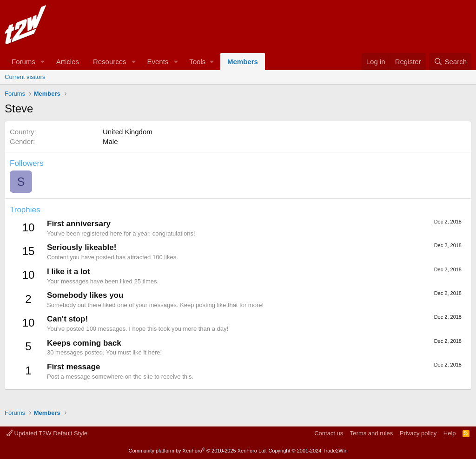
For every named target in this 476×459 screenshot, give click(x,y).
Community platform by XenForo (198, 451)
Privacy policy (418, 433)
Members (243, 62)
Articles (68, 62)
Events (158, 62)
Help (450, 433)
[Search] (450, 62)
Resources (110, 62)
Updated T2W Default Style (47, 433)
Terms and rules (371, 433)
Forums (23, 62)
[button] (43, 62)
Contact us (329, 433)
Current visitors (25, 77)
